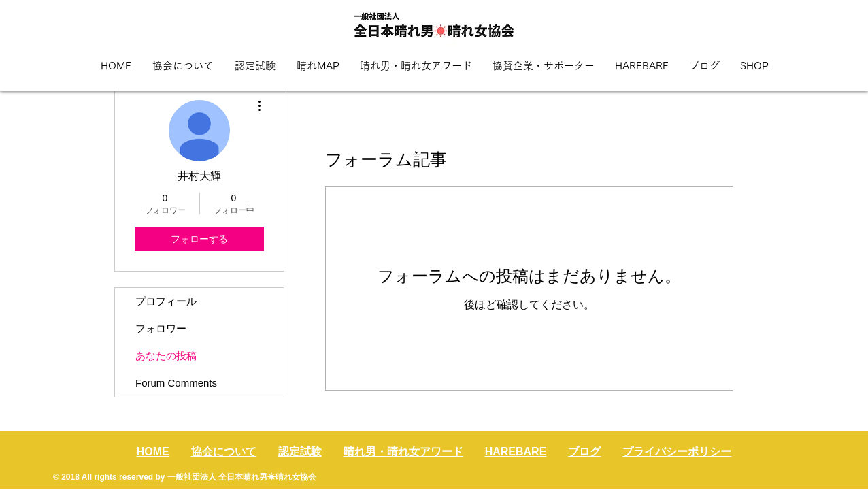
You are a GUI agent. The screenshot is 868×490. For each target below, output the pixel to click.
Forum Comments (176, 383)
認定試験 (300, 452)
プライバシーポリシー (677, 452)
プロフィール (166, 301)
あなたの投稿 (166, 356)
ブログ (584, 452)
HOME (153, 452)
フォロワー (161, 328)
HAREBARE (516, 452)
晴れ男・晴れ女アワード (403, 452)
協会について (224, 452)
